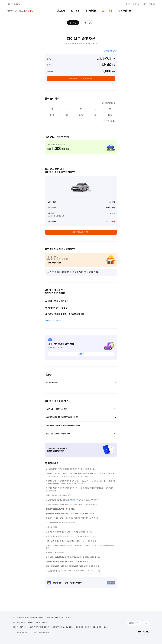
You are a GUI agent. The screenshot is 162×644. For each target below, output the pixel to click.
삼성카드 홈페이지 (14, 4)
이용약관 (16, 623)
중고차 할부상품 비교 (110, 51)
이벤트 (144, 4)
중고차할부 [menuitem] (107, 11)
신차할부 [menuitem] (75, 11)
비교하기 (81, 354)
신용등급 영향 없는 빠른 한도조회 (81, 79)
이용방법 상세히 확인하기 (53, 320)
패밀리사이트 (134, 623)
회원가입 (136, 4)
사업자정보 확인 (40, 623)
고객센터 (152, 4)
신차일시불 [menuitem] (91, 11)
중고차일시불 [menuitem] (125, 11)
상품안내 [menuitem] (61, 11)
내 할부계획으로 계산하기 (81, 232)
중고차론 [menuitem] (73, 23)
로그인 (128, 4)
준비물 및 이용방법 (81, 382)
